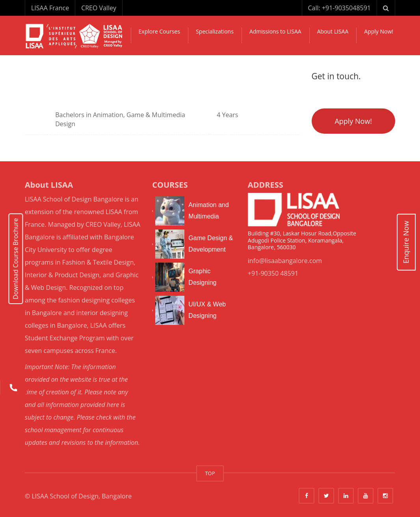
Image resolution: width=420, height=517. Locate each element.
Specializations (215, 31)
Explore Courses (160, 31)
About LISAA (333, 31)
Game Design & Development (211, 244)
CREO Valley (99, 8)
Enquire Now (406, 242)
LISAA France (50, 8)
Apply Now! (379, 31)
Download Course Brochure (16, 258)
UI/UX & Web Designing (207, 310)
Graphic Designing (202, 277)
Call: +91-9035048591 (339, 8)
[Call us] (13, 388)
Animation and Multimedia (208, 211)
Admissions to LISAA (275, 31)
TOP (210, 473)
